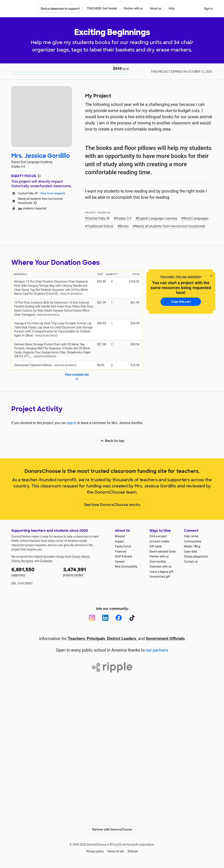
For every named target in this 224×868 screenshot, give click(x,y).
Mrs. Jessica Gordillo (41, 156)
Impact (119, 541)
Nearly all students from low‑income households (170, 226)
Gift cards (156, 546)
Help (172, 8)
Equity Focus (123, 546)
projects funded (86, 571)
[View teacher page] (42, 117)
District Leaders (122, 639)
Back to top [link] (112, 441)
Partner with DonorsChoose (112, 829)
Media (188, 546)
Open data (191, 551)
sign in (72, 423)
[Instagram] (92, 618)
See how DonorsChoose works (112, 505)
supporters (34, 571)
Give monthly (158, 562)
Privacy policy (95, 851)
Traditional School (100, 226)
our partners (157, 650)
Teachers (76, 639)
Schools (133, 851)
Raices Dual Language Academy (32, 162)
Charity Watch (81, 557)
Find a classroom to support (60, 9)
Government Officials (165, 639)
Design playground (196, 556)
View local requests (53, 193)
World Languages (196, 218)
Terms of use (116, 851)
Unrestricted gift (160, 577)
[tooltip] (39, 176)
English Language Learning (157, 218)
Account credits (159, 541)
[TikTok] (132, 618)
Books (124, 226)
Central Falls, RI (98, 218)
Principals (96, 639)
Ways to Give (160, 531)
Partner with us (133, 8)
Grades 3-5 (124, 218)
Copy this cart (181, 302)
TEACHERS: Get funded (102, 8)
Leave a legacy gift (161, 572)
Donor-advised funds (163, 551)
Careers (120, 562)
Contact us (191, 562)
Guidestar (46, 561)
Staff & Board (123, 556)
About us (156, 8)
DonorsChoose (22, 9)
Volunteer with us (160, 567)
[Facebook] (119, 618)
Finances (121, 551)
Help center (191, 536)
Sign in (208, 9)
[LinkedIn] (105, 618)
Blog (197, 546)
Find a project (158, 536)
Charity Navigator (22, 561)
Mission (120, 536)
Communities (192, 541)
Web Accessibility (126, 567)
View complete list (77, 377)
